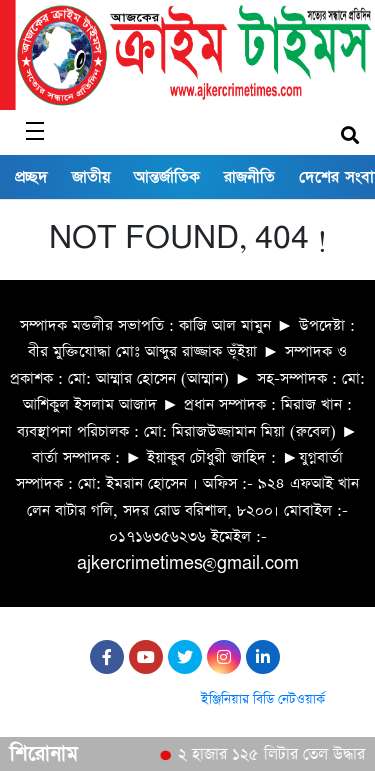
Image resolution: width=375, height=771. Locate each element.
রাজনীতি (249, 177)
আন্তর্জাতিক (167, 177)
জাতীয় (91, 177)
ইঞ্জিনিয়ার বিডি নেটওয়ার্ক (263, 699)
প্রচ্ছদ (31, 177)
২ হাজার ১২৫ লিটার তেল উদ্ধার (274, 755)
